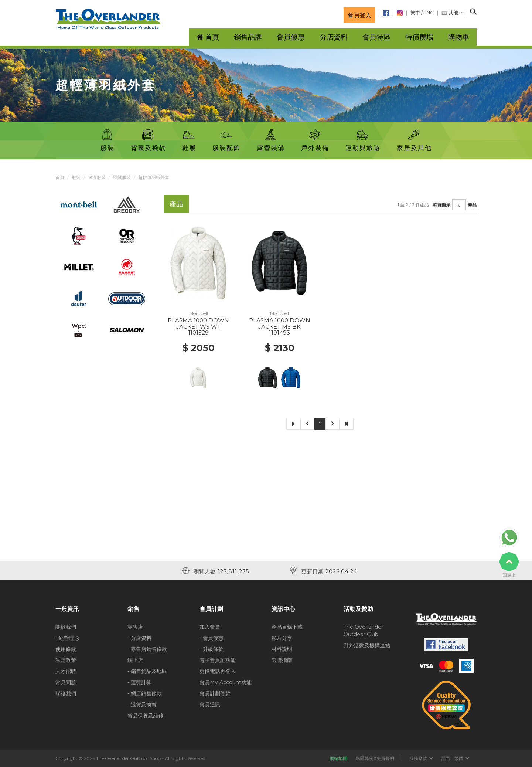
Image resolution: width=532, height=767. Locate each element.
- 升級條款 (212, 649)
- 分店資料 (139, 638)
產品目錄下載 (287, 627)
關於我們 (66, 627)
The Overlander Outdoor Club (363, 631)
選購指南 (282, 660)
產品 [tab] (176, 204)
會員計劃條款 (215, 693)
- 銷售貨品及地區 (147, 671)
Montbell (199, 313)
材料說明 (282, 649)
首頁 (60, 177)
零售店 (135, 627)
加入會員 (210, 627)
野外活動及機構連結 (367, 645)
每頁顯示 (441, 205)
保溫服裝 (97, 177)
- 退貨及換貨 (142, 705)
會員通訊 (210, 705)
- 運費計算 (139, 682)
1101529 (198, 332)
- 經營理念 (67, 638)
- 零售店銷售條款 (147, 649)
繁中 (415, 13)
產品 (472, 205)
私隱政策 (66, 660)
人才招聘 (66, 671)
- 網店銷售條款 (145, 693)
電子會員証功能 (218, 660)
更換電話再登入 (218, 671)
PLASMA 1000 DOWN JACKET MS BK (280, 323)
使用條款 (66, 649)
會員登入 (359, 15)
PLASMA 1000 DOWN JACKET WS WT (198, 323)
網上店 (135, 660)
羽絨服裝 (122, 177)
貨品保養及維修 (146, 716)
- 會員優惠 (212, 638)
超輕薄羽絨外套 (154, 177)
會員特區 (376, 37)
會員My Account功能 (226, 682)
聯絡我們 (66, 693)
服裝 (76, 177)
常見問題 (66, 682)
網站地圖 (338, 758)
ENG (429, 13)
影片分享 (282, 638)
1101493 (279, 332)
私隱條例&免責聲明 (375, 758)
